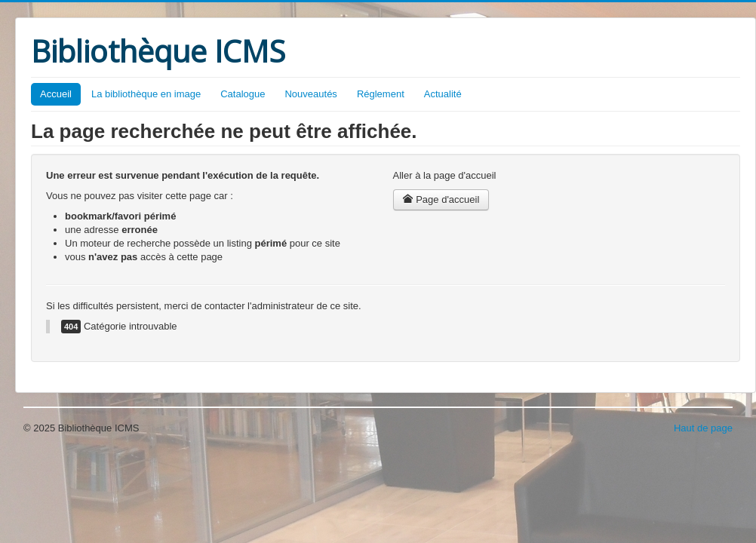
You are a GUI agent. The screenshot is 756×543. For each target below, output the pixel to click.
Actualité (443, 94)
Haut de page (703, 428)
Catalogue (243, 94)
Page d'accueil (441, 199)
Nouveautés (310, 94)
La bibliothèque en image (146, 94)
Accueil (56, 94)
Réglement (381, 94)
